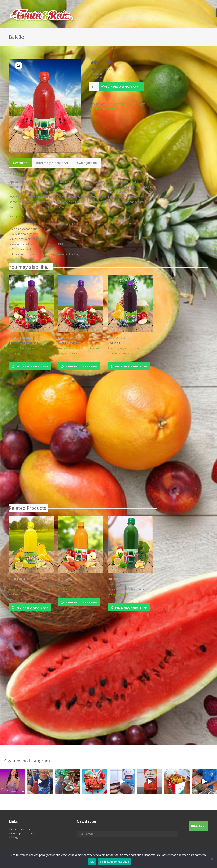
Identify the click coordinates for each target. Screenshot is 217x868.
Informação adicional (52, 163)
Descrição (20, 163)
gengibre (95, 109)
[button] (123, 87)
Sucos (132, 104)
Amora (14, 348)
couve (112, 589)
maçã (40, 348)
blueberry (76, 348)
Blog (14, 837)
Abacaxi (113, 348)
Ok (92, 862)
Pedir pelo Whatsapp (121, 87)
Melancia (109, 109)
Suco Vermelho (116, 104)
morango (15, 353)
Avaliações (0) (87, 163)
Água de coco (129, 348)
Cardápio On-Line (23, 833)
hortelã (136, 589)
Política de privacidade (115, 862)
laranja (39, 589)
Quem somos (21, 829)
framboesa (27, 348)
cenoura (64, 589)
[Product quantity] (94, 87)
